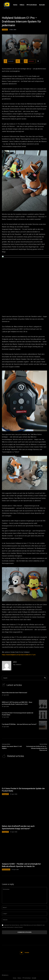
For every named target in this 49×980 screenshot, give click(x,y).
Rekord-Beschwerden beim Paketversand (14, 693)
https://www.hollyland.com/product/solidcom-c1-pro (19, 655)
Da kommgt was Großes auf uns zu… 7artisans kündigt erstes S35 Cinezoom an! (37, 748)
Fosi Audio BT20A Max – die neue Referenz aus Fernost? (19, 724)
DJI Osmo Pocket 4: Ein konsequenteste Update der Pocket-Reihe (18, 714)
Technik (5, 30)
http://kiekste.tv (17, 665)
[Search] (45, 678)
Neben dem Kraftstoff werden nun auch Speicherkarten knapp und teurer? (18, 827)
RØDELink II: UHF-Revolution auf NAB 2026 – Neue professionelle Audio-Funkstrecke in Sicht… (17, 703)
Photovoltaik (6, 869)
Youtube (27, 953)
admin (15, 662)
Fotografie (5, 794)
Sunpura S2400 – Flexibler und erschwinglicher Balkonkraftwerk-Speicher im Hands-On (21, 865)
